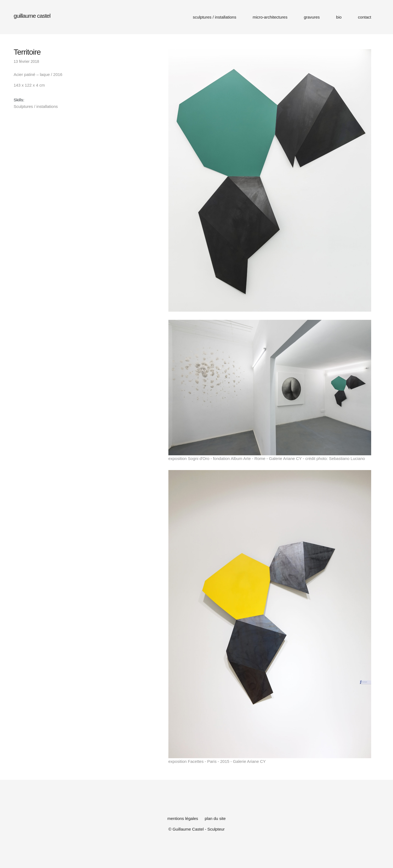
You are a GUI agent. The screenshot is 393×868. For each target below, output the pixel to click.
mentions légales (183, 818)
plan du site (215, 818)
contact (365, 17)
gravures (312, 17)
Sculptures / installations (36, 106)
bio (339, 17)
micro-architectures (270, 17)
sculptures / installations (214, 17)
